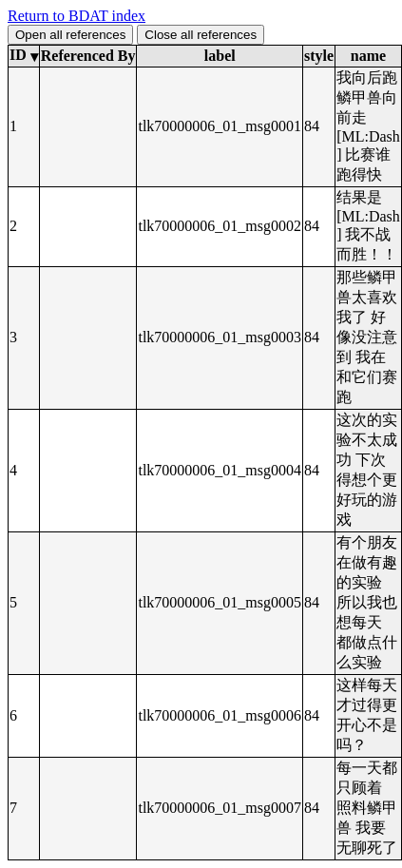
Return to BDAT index (77, 16)
